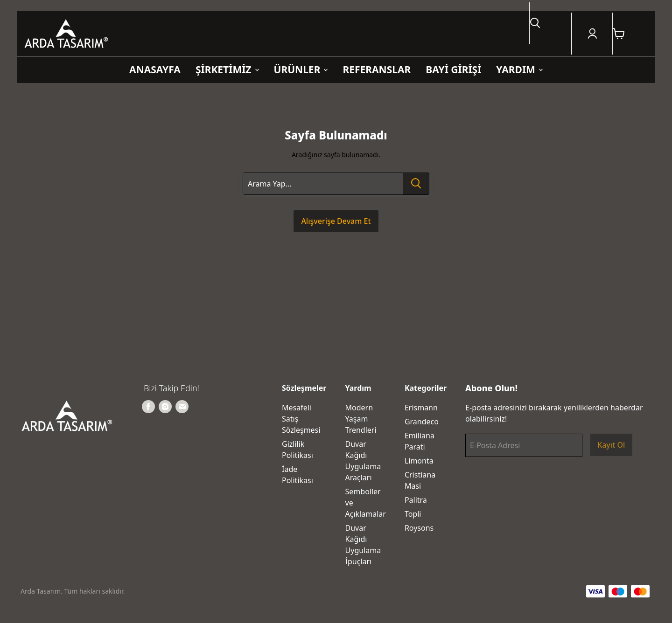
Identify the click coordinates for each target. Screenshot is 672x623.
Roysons (419, 528)
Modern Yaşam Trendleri (361, 419)
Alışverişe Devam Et (336, 221)
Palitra (416, 500)
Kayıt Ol (611, 445)
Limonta (419, 461)
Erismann (421, 408)
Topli (413, 514)
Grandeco (422, 422)
